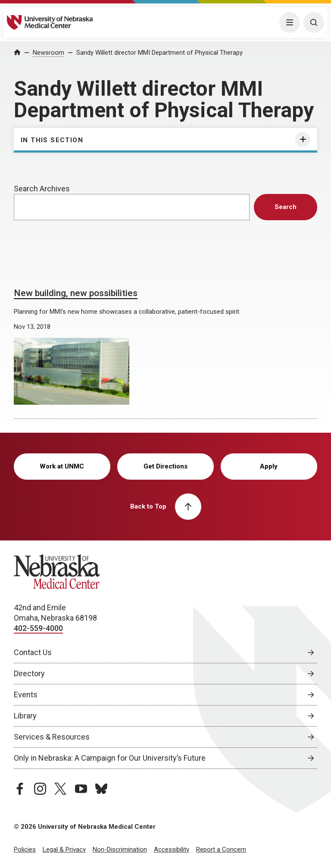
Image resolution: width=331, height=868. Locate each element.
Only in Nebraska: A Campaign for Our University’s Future (110, 758)
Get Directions (165, 466)
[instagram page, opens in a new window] (40, 789)
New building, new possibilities (76, 293)
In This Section (52, 140)
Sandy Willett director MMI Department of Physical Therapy (159, 53)
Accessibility (172, 849)
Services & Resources (52, 737)
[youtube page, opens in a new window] (81, 789)
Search (286, 207)
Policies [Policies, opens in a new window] (25, 849)
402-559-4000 (38, 628)
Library (25, 716)
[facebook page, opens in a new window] (20, 789)
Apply (269, 466)
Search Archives (42, 189)
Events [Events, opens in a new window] (26, 695)
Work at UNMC (62, 466)
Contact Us (33, 652)
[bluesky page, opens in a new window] (101, 789)
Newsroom (48, 53)
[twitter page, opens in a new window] (60, 789)
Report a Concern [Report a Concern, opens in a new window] (221, 849)
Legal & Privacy (64, 849)
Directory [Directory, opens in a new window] (29, 673)
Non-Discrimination (120, 849)
